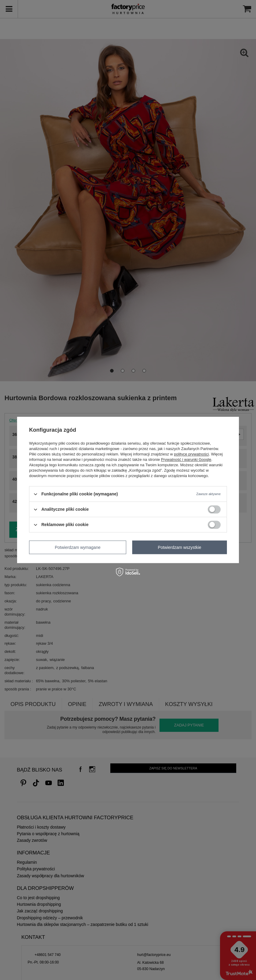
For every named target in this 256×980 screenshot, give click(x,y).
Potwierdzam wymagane (78, 547)
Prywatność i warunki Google (186, 460)
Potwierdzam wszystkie (180, 547)
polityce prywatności (191, 454)
